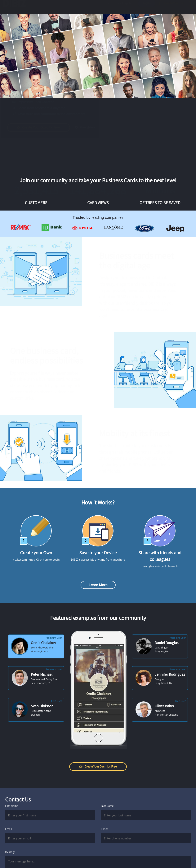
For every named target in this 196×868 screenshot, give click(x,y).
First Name (12, 806)
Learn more (98, 585)
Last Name (107, 806)
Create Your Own (175, 7)
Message (10, 852)
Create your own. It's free (42, 127)
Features (43, 7)
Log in (147, 7)
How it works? (103, 7)
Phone (105, 829)
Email (9, 829)
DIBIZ (16, 7)
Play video (89, 127)
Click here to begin (48, 560)
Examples (63, 7)
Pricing (82, 7)
